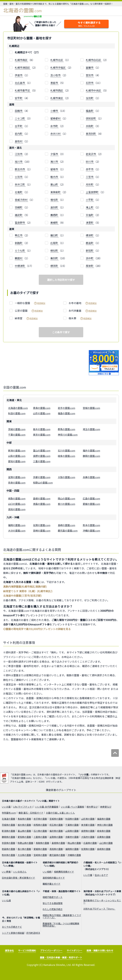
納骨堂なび (106, 807)
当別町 (90, 98)
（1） (60, 60)
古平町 (19, 126)
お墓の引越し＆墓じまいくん (60, 813)
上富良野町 (92, 192)
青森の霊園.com (42, 408)
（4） (93, 75)
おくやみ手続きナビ (12, 927)
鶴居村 (19, 258)
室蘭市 (90, 68)
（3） (23, 118)
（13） (58, 111)
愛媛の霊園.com (91, 504)
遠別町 (54, 207)
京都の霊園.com (42, 477)
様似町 (54, 251)
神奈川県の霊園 (105, 825)
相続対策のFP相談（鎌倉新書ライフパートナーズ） (62, 916)
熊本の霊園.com (91, 525)
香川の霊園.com (66, 504)
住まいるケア (101, 875)
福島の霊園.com (66, 413)
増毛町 (54, 200)
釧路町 (19, 243)
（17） (24, 266)
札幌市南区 (21, 60)
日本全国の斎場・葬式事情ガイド (18, 878)
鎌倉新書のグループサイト (61, 790)
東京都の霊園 (88, 825)
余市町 (54, 126)
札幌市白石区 (94, 60)
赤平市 (90, 169)
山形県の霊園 (88, 819)
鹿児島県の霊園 (57, 855)
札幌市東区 (57, 98)
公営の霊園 (29, 311)
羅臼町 (54, 235)
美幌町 (54, 223)
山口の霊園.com (17, 504)
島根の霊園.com (42, 498)
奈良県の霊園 (8, 843)
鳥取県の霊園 (42, 843)
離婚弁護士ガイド (51, 884)
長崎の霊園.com (66, 525)
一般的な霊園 (30, 303)
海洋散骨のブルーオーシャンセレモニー (102, 902)
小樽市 (54, 111)
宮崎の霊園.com (42, 531)
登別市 (90, 75)
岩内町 (19, 134)
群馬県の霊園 (40, 825)
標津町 (90, 235)
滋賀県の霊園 (56, 837)
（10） (23, 162)
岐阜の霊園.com (66, 456)
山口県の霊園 (106, 843)
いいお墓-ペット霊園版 (72, 807)
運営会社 (9, 950)
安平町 (19, 98)
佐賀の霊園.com (42, 525)
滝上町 (90, 207)
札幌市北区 (57, 60)
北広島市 (20, 83)
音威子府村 (21, 200)
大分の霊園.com (17, 531)
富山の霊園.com (42, 450)
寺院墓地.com (9, 813)
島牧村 (19, 141)
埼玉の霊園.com (91, 429)
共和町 (90, 126)
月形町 (90, 184)
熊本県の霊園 (8, 855)
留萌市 (54, 169)
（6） (25, 60)
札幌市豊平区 (23, 90)
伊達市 (19, 75)
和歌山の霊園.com (43, 483)
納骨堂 (26, 318)
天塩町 (90, 215)
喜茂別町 (91, 134)
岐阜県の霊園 (104, 831)
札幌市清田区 (23, 68)
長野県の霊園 (88, 831)
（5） (58, 83)
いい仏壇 (6, 900)
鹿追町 (90, 243)
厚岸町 (90, 266)
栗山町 (54, 184)
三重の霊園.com (42, 461)
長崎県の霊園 (104, 849)
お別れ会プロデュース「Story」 (99, 909)
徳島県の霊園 (8, 849)
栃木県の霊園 (24, 825)
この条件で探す (61, 332)
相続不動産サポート (53, 897)
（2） (97, 60)
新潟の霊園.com (17, 450)
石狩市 (90, 83)
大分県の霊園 (24, 855)
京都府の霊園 (72, 837)
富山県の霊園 (24, 831)
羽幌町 (19, 207)
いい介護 (88, 875)
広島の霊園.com (91, 498)
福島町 (90, 111)
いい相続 (47, 872)
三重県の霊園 (40, 837)
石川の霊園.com (66, 450)
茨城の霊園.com (17, 429)
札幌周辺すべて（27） (27, 52)
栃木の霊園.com (42, 429)
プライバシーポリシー (51, 950)
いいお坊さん (20, 872)
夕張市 (54, 154)
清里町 (90, 223)
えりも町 (20, 251)
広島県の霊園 (90, 843)
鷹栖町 (54, 215)
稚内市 (54, 177)
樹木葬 (80, 318)
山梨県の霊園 (72, 831)
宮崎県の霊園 (40, 855)
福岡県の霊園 (72, 849)
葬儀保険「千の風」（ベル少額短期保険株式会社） (61, 925)
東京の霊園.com (42, 435)
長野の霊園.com (42, 456)
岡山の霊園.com (66, 498)
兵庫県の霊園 (104, 837)
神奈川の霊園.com (68, 435)
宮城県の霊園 (56, 819)
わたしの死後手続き (53, 909)
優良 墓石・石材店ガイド (31, 813)
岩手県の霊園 (40, 819)
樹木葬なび (92, 807)
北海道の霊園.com (18, 408)
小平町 (90, 200)
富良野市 (20, 223)
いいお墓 (84, 774)
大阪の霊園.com (66, 477)
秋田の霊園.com (17, 413)
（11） (94, 83)
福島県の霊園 (104, 819)
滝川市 (54, 162)
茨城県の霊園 (8, 825)
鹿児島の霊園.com (68, 531)
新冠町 (90, 251)
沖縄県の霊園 (74, 855)
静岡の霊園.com (91, 456)
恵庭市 (54, 83)
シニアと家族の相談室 (13, 933)
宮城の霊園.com (91, 408)
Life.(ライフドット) (23, 807)
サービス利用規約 (27, 950)
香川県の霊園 (24, 849)
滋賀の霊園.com (17, 477)
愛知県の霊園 (24, 837)
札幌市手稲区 (58, 68)
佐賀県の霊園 (88, 849)
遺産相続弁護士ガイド (54, 878)
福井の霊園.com (91, 450)
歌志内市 (20, 169)
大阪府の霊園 (88, 837)
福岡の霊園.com (17, 525)
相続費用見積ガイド (64, 872)
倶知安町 (91, 118)
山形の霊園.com (42, 413)
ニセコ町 (20, 118)
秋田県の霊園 (72, 819)
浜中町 (90, 258)
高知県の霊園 (56, 849)
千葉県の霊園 (72, 825)
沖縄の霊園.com (91, 531)
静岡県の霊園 (8, 837)
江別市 (19, 154)
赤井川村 (56, 134)
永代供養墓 (83, 311)
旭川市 (19, 162)
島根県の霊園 (58, 843)
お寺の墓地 (83, 303)
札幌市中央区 (94, 90)
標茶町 (54, 266)
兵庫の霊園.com (91, 477)
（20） (94, 266)
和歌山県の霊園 (25, 843)
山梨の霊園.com (17, 456)
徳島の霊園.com (42, 504)
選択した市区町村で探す (61, 280)
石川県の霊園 (40, 831)
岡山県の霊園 (74, 843)
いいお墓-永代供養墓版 (47, 807)
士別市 (19, 177)
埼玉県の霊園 (56, 825)
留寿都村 (56, 118)
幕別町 (54, 258)
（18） (94, 258)
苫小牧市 (56, 75)
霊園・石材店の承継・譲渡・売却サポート (61, 957)
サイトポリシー (75, 950)
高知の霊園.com (17, 509)
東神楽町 (56, 192)
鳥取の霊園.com (17, 498)
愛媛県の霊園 (40, 849)
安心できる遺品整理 (53, 903)
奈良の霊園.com (17, 483)
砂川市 (90, 162)
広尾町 (54, 243)
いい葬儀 (6, 872)
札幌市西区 (57, 90)
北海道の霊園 (22, 10)
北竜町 (19, 192)
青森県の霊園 (24, 819)
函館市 (19, 111)
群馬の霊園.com (66, 429)
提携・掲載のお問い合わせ (100, 950)
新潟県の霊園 (8, 831)
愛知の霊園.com (17, 461)
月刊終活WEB (33, 933)
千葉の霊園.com (17, 435)
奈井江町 (20, 184)
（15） (58, 266)
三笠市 (90, 177)
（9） (58, 223)
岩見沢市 (91, 154)
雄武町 (19, 215)
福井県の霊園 (56, 831)
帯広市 (19, 235)
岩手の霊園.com (66, 408)
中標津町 (20, 266)
